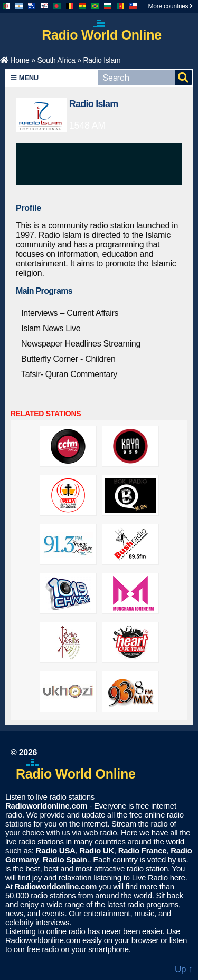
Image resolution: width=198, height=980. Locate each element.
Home (15, 60)
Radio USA (56, 851)
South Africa (56, 60)
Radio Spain (65, 859)
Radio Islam (94, 104)
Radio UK (96, 851)
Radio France (143, 851)
